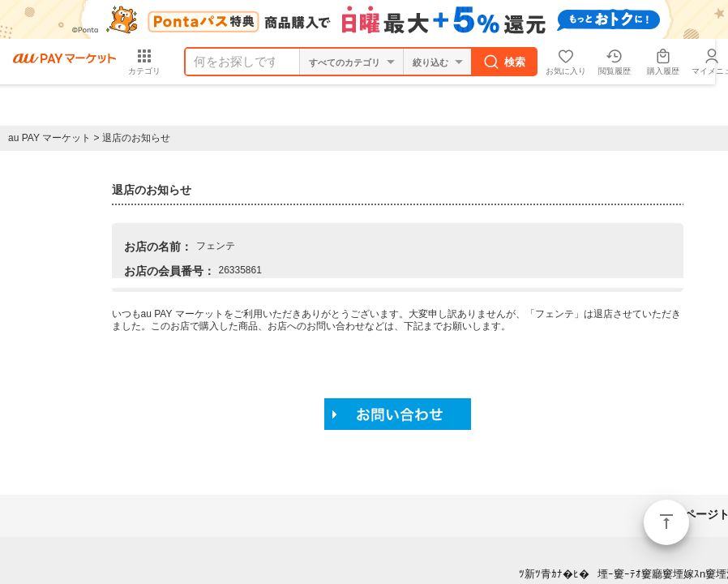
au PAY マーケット (49, 138)
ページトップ (666, 522)
